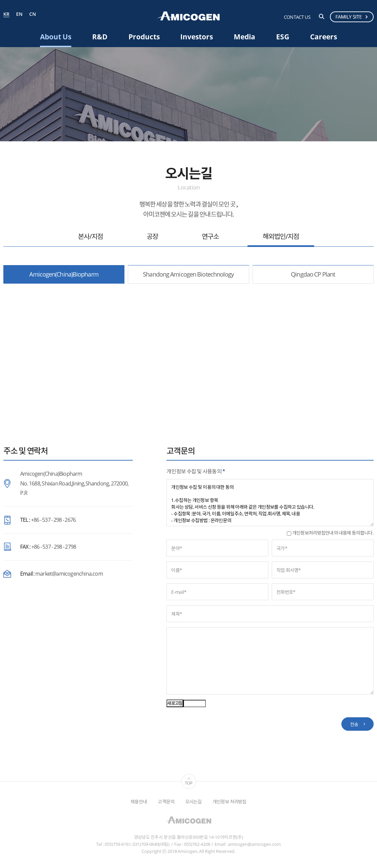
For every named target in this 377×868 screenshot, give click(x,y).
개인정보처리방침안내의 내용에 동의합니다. (330, 533)
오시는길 (194, 802)
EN (19, 14)
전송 (354, 724)
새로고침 (175, 703)
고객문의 (166, 802)
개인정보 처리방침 (230, 802)
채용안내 (139, 802)
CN (33, 14)
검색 (322, 16)
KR (6, 14)
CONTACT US (297, 17)
